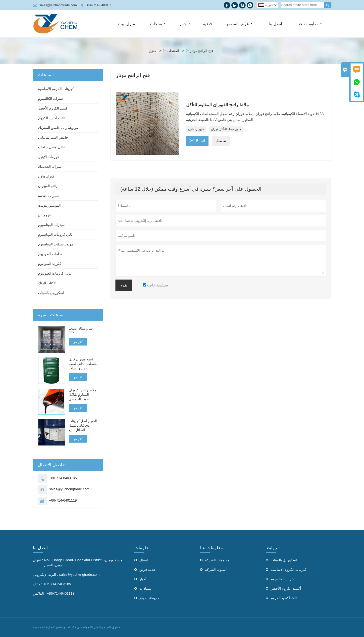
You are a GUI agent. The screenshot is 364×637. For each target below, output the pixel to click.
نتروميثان (45, 215)
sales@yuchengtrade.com (58, 5)
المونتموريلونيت (49, 205)
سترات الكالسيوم (51, 99)
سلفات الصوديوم (50, 254)
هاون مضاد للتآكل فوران (226, 129)
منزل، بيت (127, 24)
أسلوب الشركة (216, 570)
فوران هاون (46, 176)
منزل (153, 51)
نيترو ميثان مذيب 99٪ (81, 331)
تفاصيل (221, 141)
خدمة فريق (148, 570)
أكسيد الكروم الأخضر (53, 108)
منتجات (158, 24)
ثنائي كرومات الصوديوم (55, 273)
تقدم (124, 285)
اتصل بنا (275, 24)
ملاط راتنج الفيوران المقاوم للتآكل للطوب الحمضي (83, 395)
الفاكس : (39, 593)
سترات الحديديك (50, 167)
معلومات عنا (310, 24)
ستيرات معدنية (49, 196)
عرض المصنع (240, 24)
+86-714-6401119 (63, 500)
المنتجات (173, 51)
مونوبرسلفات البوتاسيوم (56, 244)
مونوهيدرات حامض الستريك (58, 128)
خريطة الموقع (149, 598)
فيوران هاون (196, 129)
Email (197, 140)
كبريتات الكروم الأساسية (56, 89)
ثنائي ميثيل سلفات (52, 147)
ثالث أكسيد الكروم (52, 118)
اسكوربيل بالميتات (51, 293)
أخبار (185, 24)
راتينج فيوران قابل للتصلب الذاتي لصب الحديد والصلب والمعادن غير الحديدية (83, 364)
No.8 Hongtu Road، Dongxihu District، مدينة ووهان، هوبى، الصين (83, 563)
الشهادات (146, 588)
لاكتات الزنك (47, 283)
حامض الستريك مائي (53, 137)
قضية (208, 24)
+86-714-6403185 (99, 5)
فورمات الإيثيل (49, 157)
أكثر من (78, 342)
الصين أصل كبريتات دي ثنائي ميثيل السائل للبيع (83, 425)
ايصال (144, 560)
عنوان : (38, 560)
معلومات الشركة (217, 560)
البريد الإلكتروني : (46, 575)
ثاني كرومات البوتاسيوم (55, 234)
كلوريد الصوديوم (50, 264)
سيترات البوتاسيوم (52, 225)
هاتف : (38, 584)
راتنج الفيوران (48, 186)
